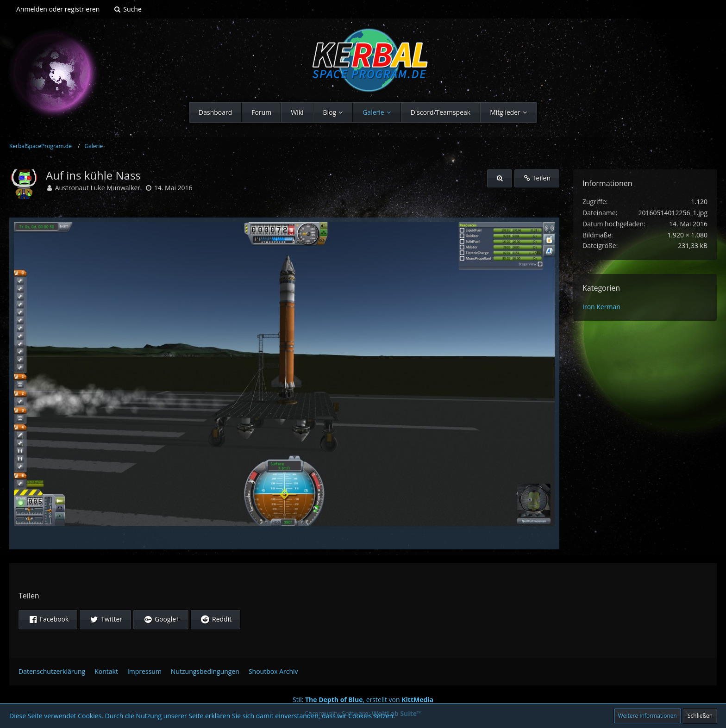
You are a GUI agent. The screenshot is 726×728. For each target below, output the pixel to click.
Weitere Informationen (648, 716)
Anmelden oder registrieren (58, 9)
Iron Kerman (601, 307)
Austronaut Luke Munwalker (98, 188)
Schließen (700, 716)
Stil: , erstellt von (363, 700)
